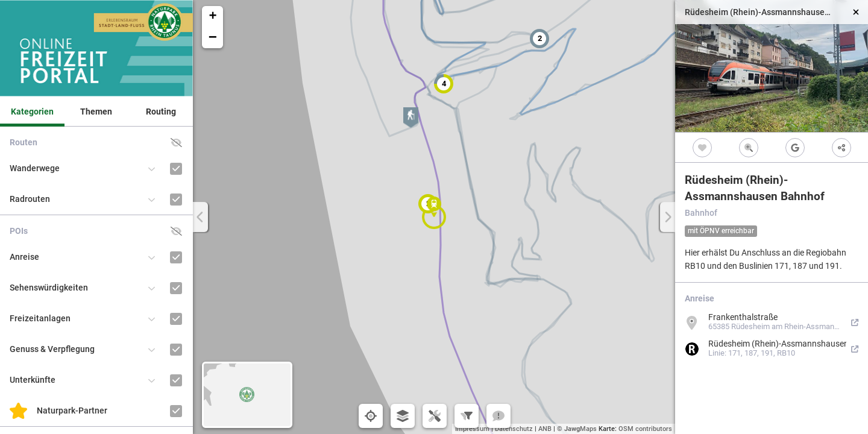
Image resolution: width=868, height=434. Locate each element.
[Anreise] (176, 257)
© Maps (577, 429)
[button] (539, 39)
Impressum (472, 429)
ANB (545, 429)
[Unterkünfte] (176, 380)
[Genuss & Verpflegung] (176, 349)
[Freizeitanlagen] (176, 319)
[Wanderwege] (176, 168)
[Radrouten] (176, 199)
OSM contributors (645, 429)
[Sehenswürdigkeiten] (176, 288)
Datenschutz (514, 429)
